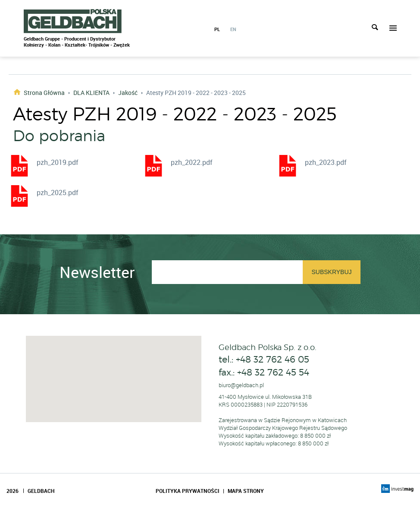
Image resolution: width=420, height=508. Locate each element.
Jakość (128, 93)
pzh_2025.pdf (58, 192)
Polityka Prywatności (188, 491)
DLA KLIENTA (91, 93)
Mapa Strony (246, 491)
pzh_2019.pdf (58, 162)
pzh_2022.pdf (192, 162)
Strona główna (44, 92)
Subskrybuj (331, 272)
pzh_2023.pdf (326, 162)
